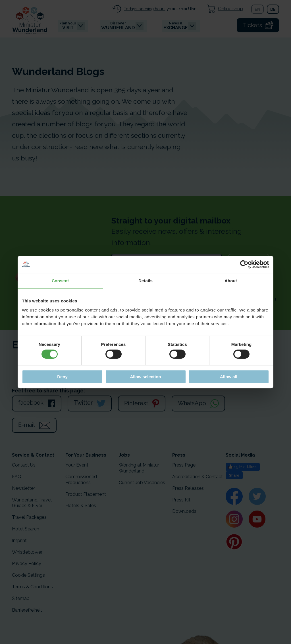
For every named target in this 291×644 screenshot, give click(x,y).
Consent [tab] (60, 281)
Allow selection (145, 377)
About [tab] (231, 281)
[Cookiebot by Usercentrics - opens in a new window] (244, 264)
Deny (62, 377)
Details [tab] (145, 281)
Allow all (229, 377)
